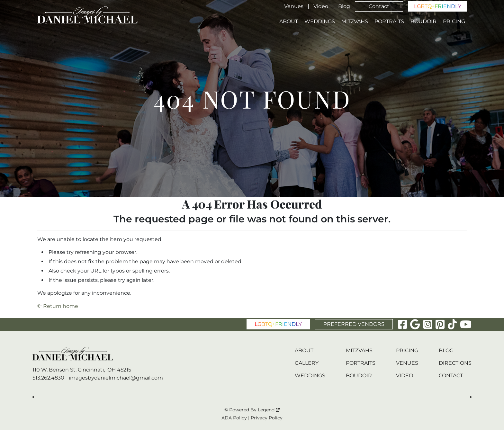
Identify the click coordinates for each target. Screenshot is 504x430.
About (289, 22)
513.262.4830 (48, 378)
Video (321, 6)
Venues (294, 6)
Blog (344, 6)
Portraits (389, 22)
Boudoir (423, 22)
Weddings (320, 22)
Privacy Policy (267, 418)
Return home (58, 306)
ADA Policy (234, 418)
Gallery (307, 363)
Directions (455, 363)
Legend (269, 410)
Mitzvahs (355, 22)
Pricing (454, 22)
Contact (379, 6)
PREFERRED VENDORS (354, 324)
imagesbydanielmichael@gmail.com (116, 378)
